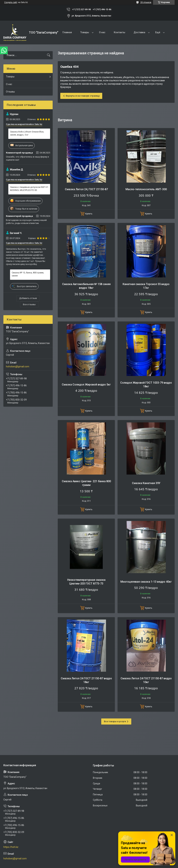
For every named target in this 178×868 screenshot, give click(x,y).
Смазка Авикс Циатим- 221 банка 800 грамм (86, 483)
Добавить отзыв (28, 298)
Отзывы (10, 92)
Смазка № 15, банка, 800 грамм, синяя (28, 274)
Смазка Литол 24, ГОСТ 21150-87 (86, 189)
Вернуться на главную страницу (83, 96)
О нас (102, 32)
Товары (85, 32)
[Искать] (49, 55)
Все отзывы (29, 304)
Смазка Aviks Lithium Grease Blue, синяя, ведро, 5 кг (27, 133)
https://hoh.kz (11, 847)
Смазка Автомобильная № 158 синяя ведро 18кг (86, 286)
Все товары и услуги (115, 721)
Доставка (139, 32)
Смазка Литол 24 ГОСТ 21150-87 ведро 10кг (146, 680)
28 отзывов (146, 2)
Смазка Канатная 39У (146, 483)
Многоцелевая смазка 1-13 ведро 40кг (146, 582)
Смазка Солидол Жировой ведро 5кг (86, 385)
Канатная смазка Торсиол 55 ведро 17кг (146, 286)
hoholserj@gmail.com (18, 367)
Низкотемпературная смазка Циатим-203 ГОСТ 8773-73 (86, 582)
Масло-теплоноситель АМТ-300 (146, 189)
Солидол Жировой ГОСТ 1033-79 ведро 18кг (146, 385)
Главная (67, 32)
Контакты (119, 32)
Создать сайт (11, 2)
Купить (89, 214)
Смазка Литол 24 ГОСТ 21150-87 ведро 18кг (86, 680)
